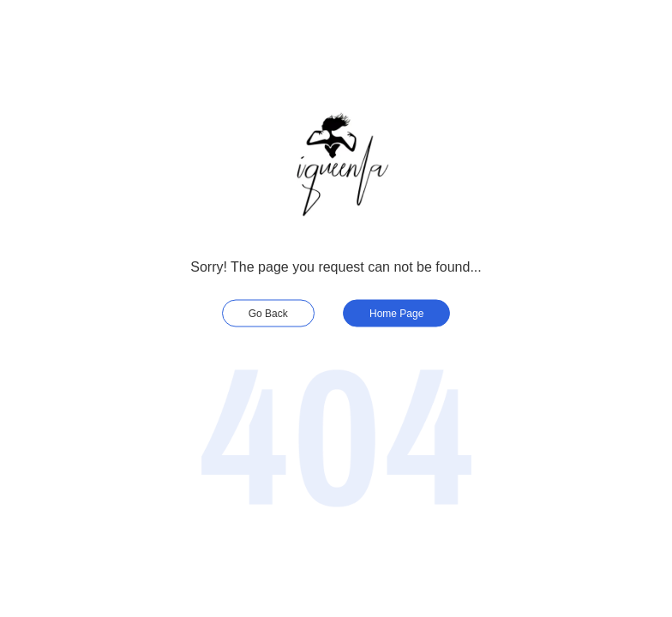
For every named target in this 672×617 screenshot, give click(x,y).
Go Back (268, 314)
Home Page (396, 314)
